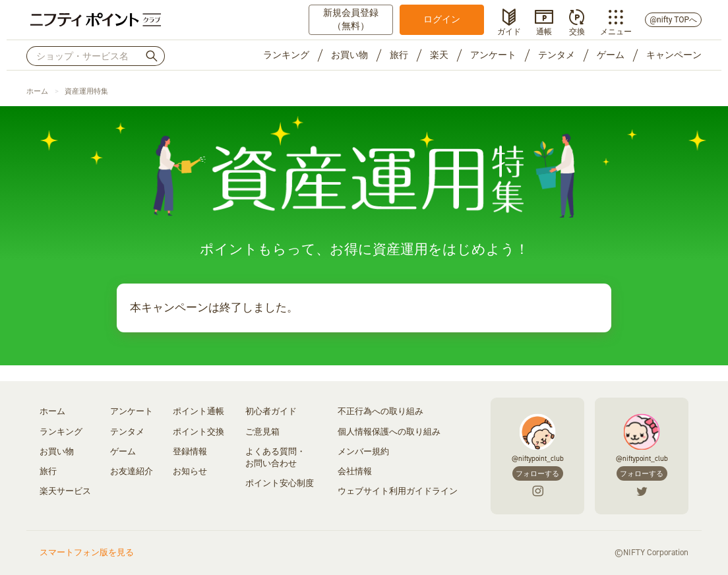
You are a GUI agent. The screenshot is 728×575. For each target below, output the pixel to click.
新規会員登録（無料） (351, 19)
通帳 (544, 30)
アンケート (493, 55)
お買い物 (349, 55)
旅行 (399, 55)
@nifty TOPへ (673, 20)
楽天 (439, 55)
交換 (577, 30)
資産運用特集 (86, 91)
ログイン (442, 19)
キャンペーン (674, 55)
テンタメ (557, 55)
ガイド (509, 30)
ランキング (286, 55)
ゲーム (611, 55)
